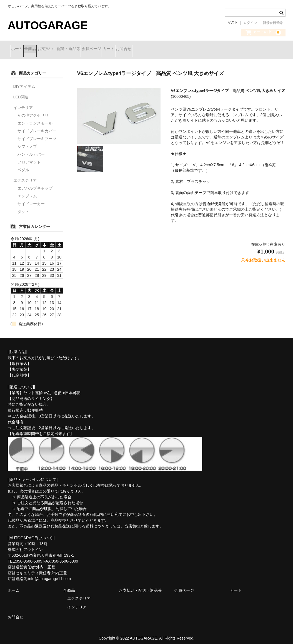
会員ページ (123, 49)
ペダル (23, 166)
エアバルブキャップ (35, 184)
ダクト (23, 207)
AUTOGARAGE (48, 25)
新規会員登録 (273, 23)
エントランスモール (35, 119)
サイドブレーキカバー (37, 127)
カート (150, 49)
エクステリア (25, 176)
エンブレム (27, 192)
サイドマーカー (31, 200)
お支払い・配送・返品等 (81, 49)
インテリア (23, 103)
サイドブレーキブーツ (37, 135)
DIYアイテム (24, 82)
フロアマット (29, 158)
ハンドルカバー (31, 150)
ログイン (250, 23)
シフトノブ (27, 142)
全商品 (42, 49)
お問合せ (175, 49)
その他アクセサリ (33, 111)
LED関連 (21, 93)
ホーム (19, 49)
